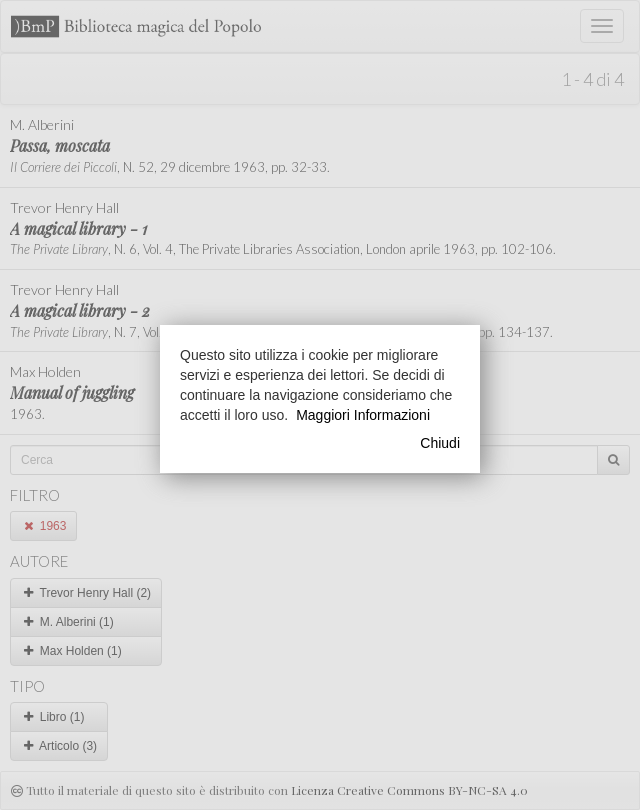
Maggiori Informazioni (363, 415)
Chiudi (440, 443)
